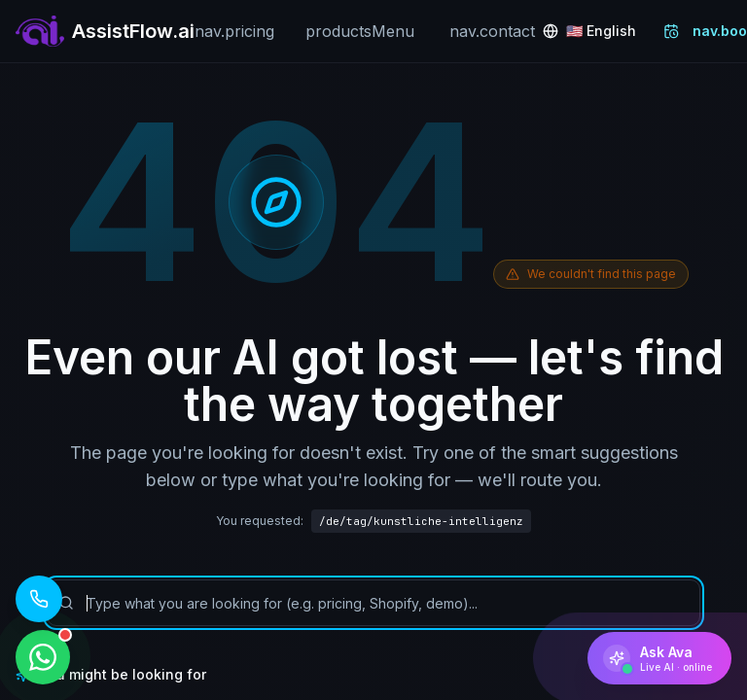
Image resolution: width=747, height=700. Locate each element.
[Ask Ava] (659, 658)
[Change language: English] (589, 31)
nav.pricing (234, 31)
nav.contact (492, 31)
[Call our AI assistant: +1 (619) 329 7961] (39, 599)
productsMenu (360, 31)
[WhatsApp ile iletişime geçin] (43, 657)
